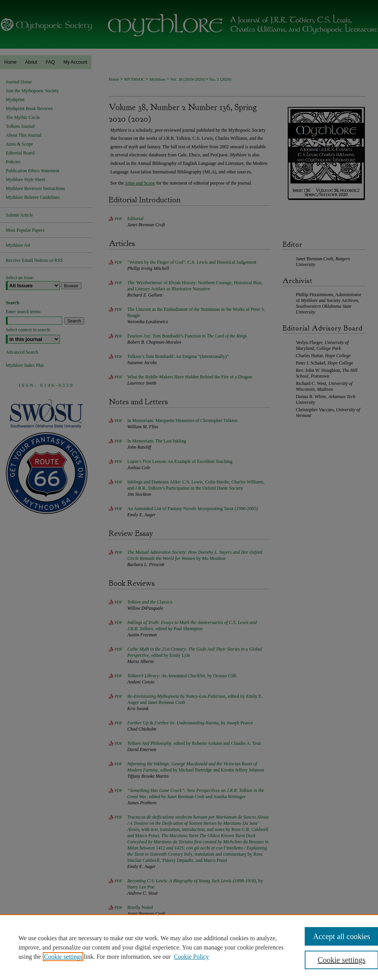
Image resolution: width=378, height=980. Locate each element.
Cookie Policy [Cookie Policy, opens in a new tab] (192, 957)
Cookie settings (63, 957)
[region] (189, 947)
